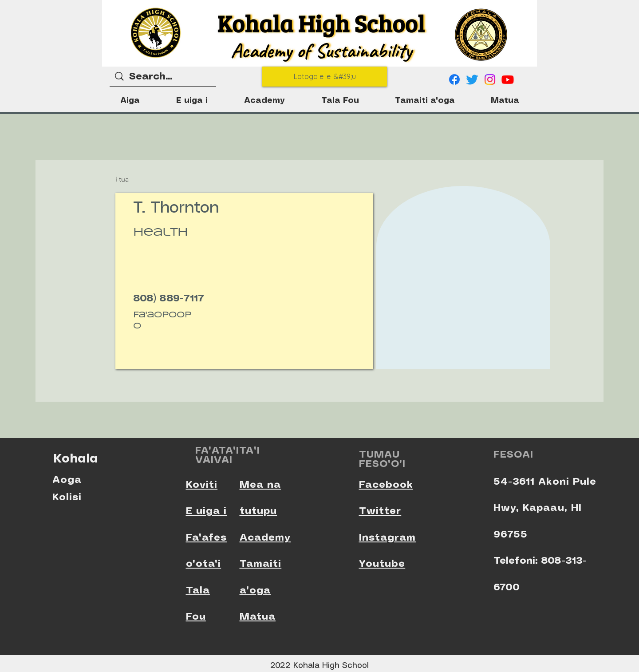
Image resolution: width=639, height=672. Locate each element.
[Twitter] (472, 79)
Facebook (386, 485)
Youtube (382, 564)
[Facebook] (454, 79)
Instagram (388, 538)
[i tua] (133, 180)
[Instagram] (490, 79)
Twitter (380, 511)
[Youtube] (508, 79)
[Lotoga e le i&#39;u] (325, 77)
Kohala (76, 458)
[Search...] (163, 77)
